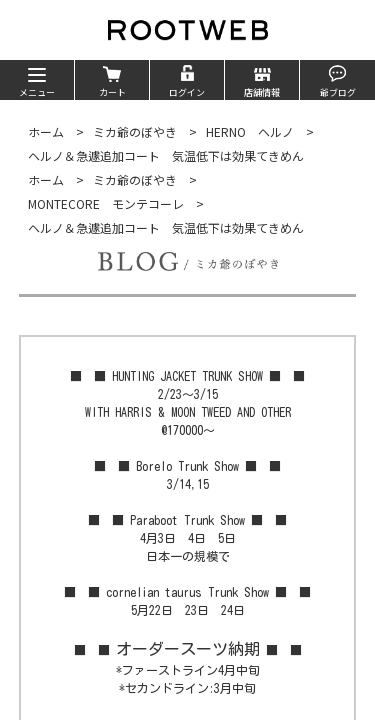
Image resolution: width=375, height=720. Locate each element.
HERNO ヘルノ (250, 131)
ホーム (46, 131)
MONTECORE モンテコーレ (106, 203)
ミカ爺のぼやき (135, 131)
